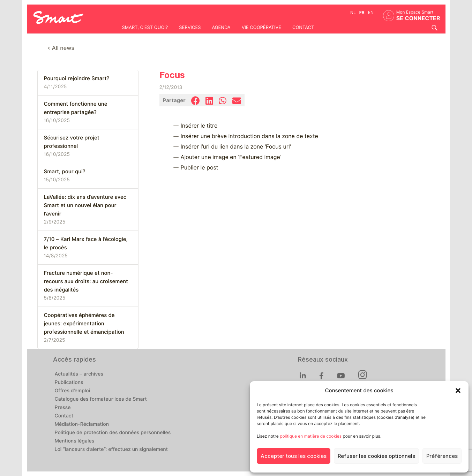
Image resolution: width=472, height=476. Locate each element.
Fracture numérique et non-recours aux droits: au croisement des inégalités (86, 281)
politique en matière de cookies (311, 436)
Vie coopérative (261, 28)
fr (362, 12)
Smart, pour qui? (65, 172)
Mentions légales (75, 441)
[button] (458, 391)
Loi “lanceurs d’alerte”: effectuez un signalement (111, 449)
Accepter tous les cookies (294, 456)
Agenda (221, 28)
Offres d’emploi (73, 391)
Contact (303, 28)
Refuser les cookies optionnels (376, 456)
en (371, 12)
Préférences (442, 456)
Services (190, 28)
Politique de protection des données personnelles (113, 433)
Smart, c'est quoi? (145, 28)
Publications (69, 383)
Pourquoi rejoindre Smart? (77, 78)
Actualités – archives (79, 374)
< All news (61, 48)
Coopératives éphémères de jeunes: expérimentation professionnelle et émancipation (84, 324)
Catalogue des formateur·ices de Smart (101, 399)
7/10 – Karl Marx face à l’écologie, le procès (86, 243)
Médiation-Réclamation (82, 424)
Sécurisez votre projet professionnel (72, 142)
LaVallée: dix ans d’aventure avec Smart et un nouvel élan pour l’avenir (85, 205)
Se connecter (418, 18)
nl (353, 12)
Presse (63, 408)
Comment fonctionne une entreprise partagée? (76, 108)
